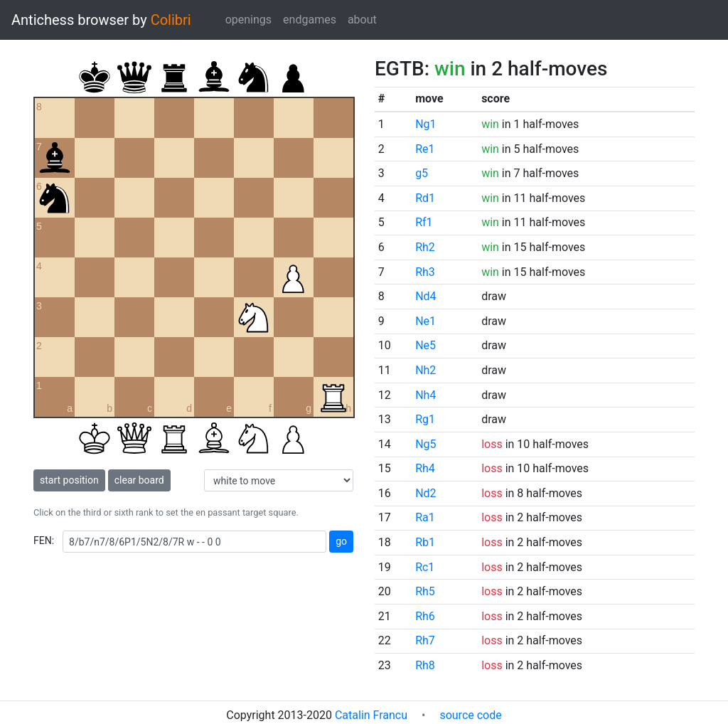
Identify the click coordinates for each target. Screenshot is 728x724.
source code (470, 715)
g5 (422, 173)
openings (248, 20)
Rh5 (425, 591)
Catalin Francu (371, 715)
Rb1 (425, 542)
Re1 (425, 149)
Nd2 (425, 493)
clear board (139, 480)
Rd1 (425, 198)
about (362, 20)
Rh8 (425, 665)
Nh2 (425, 370)
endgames (310, 20)
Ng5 (425, 444)
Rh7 (425, 640)
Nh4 (425, 395)
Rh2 (425, 247)
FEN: (44, 541)
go (341, 541)
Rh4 (425, 468)
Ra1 (425, 517)
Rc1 (425, 567)
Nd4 (425, 296)
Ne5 (425, 345)
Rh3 (425, 272)
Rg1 (425, 419)
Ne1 (425, 321)
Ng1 (425, 124)
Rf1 (424, 222)
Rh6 (425, 616)
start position (69, 480)
